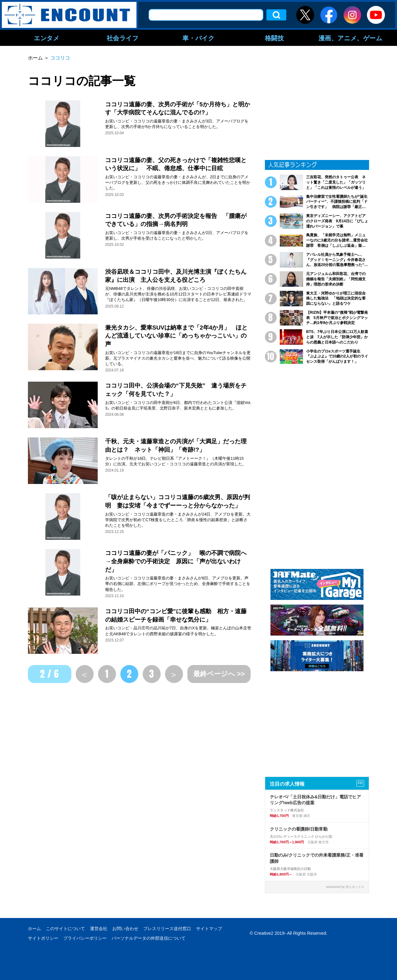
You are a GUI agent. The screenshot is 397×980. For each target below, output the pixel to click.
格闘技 (274, 38)
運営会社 (99, 929)
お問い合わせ (125, 929)
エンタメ (47, 38)
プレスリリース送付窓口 (167, 929)
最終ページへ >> (219, 674)
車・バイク (198, 38)
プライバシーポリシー (85, 938)
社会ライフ (123, 38)
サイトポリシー (43, 938)
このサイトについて (65, 929)
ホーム (34, 929)
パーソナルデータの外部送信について (149, 938)
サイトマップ (209, 929)
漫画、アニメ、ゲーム (350, 38)
